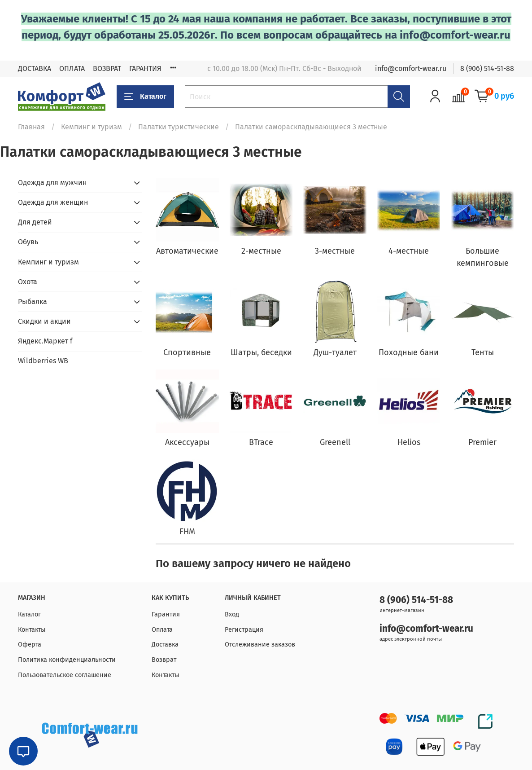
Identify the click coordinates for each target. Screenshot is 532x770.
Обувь (28, 242)
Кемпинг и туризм (92, 127)
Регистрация (244, 630)
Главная (31, 127)
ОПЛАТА (72, 68)
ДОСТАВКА (35, 68)
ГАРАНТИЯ (145, 68)
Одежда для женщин (53, 202)
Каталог (145, 97)
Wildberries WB (43, 361)
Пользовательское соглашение (65, 675)
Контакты (32, 630)
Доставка (165, 645)
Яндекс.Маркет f (45, 341)
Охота (28, 282)
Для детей (35, 222)
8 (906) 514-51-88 (487, 68)
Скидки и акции (44, 321)
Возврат (164, 660)
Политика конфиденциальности (67, 660)
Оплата (162, 630)
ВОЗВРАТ (107, 68)
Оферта (30, 645)
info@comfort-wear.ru (411, 68)
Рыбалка (33, 301)
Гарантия (166, 614)
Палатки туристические (179, 127)
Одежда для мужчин (52, 183)
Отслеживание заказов (260, 645)
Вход (232, 614)
